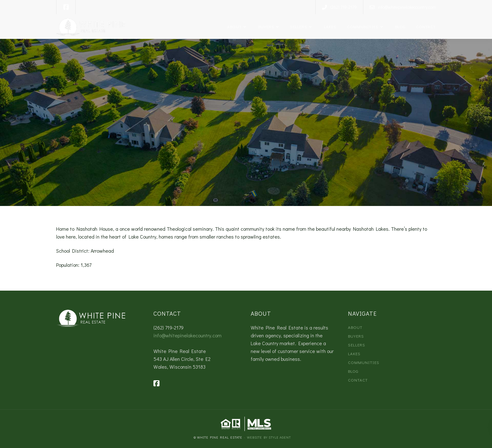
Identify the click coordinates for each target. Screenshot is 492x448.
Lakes (329, 26)
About (234, 26)
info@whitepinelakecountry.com (187, 335)
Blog (399, 26)
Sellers (298, 26)
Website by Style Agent (269, 437)
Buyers (265, 26)
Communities (362, 26)
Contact (425, 26)
